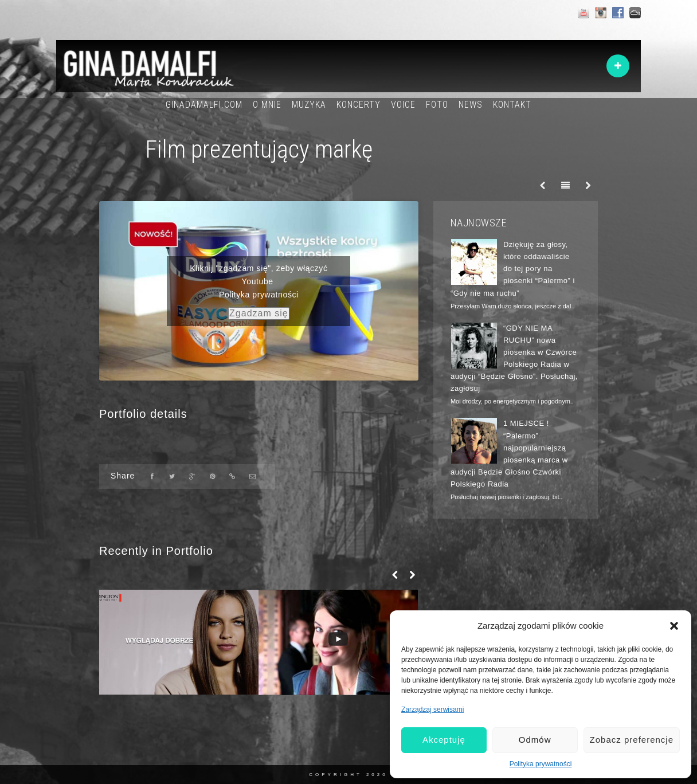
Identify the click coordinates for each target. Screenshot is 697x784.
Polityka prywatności (541, 764)
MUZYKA (309, 105)
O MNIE (267, 105)
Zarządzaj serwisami (432, 709)
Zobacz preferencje (632, 740)
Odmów (535, 740)
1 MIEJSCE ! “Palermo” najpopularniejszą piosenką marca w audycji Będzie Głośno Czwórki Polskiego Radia (509, 454)
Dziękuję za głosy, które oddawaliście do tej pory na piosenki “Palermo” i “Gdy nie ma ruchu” (513, 269)
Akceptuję (444, 740)
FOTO (437, 105)
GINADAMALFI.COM (204, 105)
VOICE (403, 105)
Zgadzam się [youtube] (259, 313)
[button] (674, 626)
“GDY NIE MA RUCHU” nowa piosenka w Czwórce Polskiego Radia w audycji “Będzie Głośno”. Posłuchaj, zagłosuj (514, 358)
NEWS (471, 105)
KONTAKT (512, 105)
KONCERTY (359, 105)
